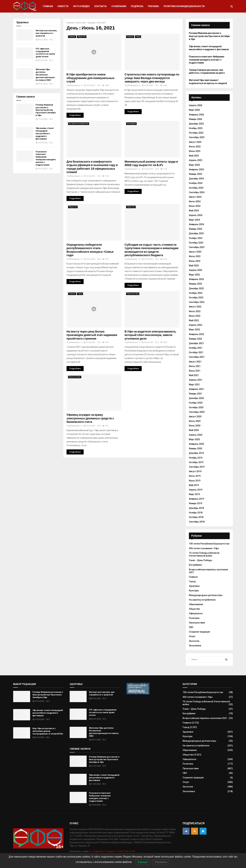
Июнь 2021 (81, 23)
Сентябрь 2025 (197, 137)
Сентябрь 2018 (197, 522)
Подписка (137, 6)
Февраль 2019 (196, 499)
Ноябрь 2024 (196, 183)
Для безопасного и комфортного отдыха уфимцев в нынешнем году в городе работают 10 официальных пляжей (92, 167)
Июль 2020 (195, 421)
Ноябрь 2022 (196, 293)
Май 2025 (194, 156)
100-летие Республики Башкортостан (209, 544)
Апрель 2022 (196, 325)
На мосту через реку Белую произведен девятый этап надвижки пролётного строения (92, 335)
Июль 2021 (195, 366)
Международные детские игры (206, 595)
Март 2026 (194, 110)
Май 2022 (194, 320)
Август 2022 (195, 307)
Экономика (131, 124)
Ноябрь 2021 (196, 348)
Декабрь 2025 (196, 124)
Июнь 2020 (195, 426)
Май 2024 (194, 211)
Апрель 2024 (196, 215)
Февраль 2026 (196, 115)
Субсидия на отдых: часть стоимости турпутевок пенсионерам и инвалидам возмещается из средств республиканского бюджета (151, 250)
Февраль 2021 (196, 389)
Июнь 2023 (195, 261)
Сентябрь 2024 (197, 192)
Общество (82, 37)
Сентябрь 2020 (197, 412)
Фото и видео (81, 6)
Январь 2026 (195, 119)
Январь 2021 (195, 394)
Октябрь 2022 (196, 298)
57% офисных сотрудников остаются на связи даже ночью (45, 53)
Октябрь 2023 (196, 243)
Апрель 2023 (196, 270)
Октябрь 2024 (196, 188)
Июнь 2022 (195, 316)
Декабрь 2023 (196, 233)
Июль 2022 (195, 311)
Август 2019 (195, 471)
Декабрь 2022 (196, 288)
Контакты (101, 6)
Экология (194, 641)
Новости (63, 6)
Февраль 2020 (196, 444)
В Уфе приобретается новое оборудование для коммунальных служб (91, 78)
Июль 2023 (195, 256)
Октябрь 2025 (196, 133)
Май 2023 (194, 266)
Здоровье (194, 586)
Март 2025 (194, 165)
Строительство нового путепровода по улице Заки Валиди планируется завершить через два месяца (152, 78)
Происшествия (133, 294)
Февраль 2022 (196, 334)
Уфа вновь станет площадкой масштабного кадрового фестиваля (45, 133)
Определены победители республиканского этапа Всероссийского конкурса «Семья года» (90, 250)
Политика (194, 618)
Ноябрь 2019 (196, 458)
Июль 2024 (195, 201)
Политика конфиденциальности (184, 6)
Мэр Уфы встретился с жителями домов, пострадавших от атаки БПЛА (48, 731)
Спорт (192, 636)
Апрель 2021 (196, 380)
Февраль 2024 (196, 224)
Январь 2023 (195, 284)
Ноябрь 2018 (196, 513)
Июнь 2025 (195, 151)
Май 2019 (194, 485)
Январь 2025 (195, 174)
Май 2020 (194, 430)
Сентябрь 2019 (197, 467)
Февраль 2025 (196, 169)
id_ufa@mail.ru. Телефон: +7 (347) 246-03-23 (112, 851)
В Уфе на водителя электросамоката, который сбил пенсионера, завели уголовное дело (150, 335)
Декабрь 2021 (196, 343)
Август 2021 (195, 362)
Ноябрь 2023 (196, 238)
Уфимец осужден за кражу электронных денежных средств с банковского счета (90, 418)
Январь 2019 (195, 503)
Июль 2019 (195, 476)
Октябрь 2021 (196, 352)
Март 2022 (194, 330)
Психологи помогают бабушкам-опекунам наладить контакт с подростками (46, 158)
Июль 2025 (195, 147)
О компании (119, 6)
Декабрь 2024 (196, 179)
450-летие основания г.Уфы (204, 548)
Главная (48, 6)
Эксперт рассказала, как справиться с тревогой (46, 33)
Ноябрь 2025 (196, 128)
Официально (196, 613)
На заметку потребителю (79, 124)
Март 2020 (194, 439)
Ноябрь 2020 (196, 403)
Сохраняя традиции (199, 632)
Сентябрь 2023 (197, 247)
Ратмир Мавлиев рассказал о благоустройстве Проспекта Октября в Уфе (46, 110)
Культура (194, 591)
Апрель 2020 (196, 435)
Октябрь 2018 (196, 517)
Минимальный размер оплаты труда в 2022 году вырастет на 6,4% (151, 163)
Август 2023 (195, 252)
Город (138, 37)
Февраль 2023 (196, 279)
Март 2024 (194, 220)
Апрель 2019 (196, 490)
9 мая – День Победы (201, 560)
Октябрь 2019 (196, 462)
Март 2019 (194, 494)
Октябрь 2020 (196, 407)
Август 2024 (195, 197)
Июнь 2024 (195, 206)
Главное (72, 37)
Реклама (153, 6)
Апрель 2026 (196, 105)
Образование (196, 604)
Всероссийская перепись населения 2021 (205, 718)
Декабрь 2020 (196, 398)
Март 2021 (194, 385)
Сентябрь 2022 (197, 302)
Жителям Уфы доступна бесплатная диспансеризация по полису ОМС (45, 75)
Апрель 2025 (196, 160)
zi (81, 85)
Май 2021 (194, 375)
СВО (191, 627)
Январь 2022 (195, 339)
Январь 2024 (195, 229)
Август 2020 (195, 417)
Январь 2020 (195, 449)
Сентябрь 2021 (197, 357)
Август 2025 (195, 142)
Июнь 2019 (195, 481)
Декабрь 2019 (196, 453)
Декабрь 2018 (196, 508)
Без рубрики (195, 565)
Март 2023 (194, 275)
